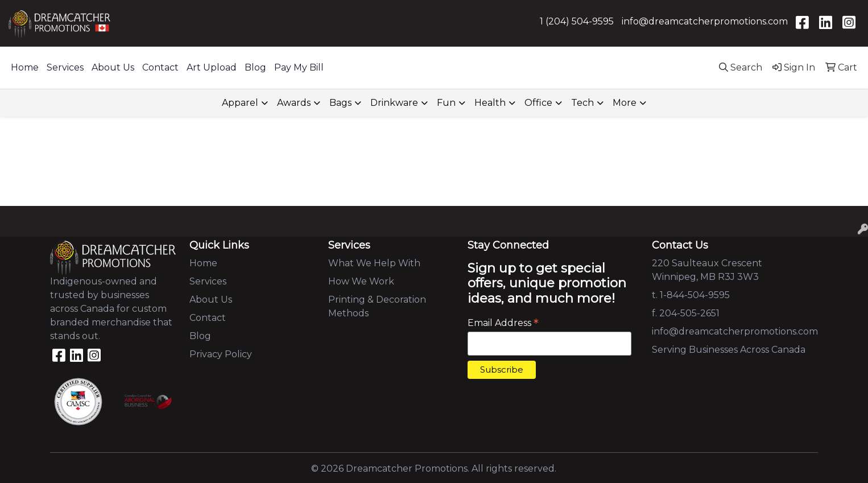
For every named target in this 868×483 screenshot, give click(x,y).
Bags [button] (340, 103)
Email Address (503, 323)
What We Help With (374, 263)
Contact (160, 67)
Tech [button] (582, 103)
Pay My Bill (299, 67)
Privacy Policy (221, 354)
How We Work (361, 281)
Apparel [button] (240, 103)
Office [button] (538, 103)
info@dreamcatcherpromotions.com (705, 21)
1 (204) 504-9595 (577, 21)
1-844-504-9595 (695, 295)
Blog (255, 67)
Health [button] (490, 103)
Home (25, 67)
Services (65, 67)
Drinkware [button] (394, 103)
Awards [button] (294, 103)
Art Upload (212, 67)
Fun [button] (446, 103)
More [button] (625, 103)
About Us (113, 67)
